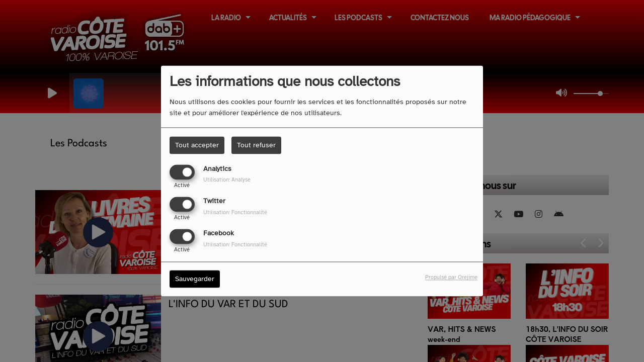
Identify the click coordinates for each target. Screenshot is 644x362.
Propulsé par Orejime (451, 278)
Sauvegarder (195, 279)
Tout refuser (256, 145)
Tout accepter (197, 145)
